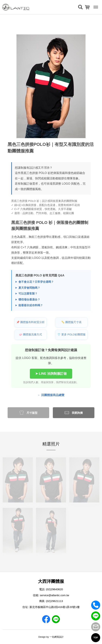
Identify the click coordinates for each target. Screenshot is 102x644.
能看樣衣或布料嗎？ (31, 305)
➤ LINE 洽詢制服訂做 (51, 374)
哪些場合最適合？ (29, 299)
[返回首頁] (16, 7)
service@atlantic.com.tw (54, 595)
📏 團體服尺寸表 (71, 322)
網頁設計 (59, 637)
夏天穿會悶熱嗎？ (29, 288)
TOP (96, 638)
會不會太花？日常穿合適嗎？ (36, 282)
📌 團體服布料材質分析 (30, 322)
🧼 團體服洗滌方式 (30, 334)
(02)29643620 (54, 589)
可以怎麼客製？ (28, 293)
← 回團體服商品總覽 (51, 395)
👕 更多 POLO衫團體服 (71, 334)
